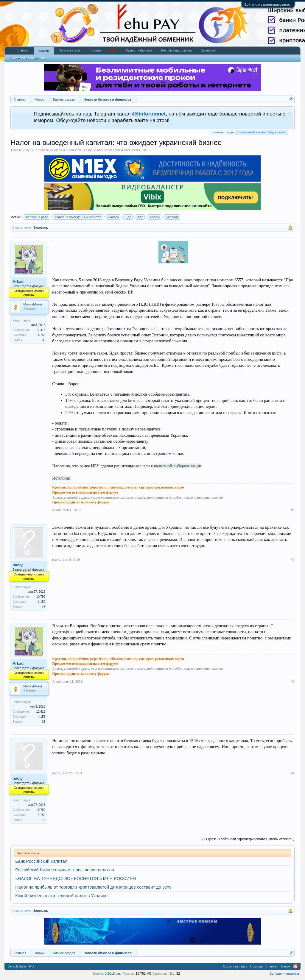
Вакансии (208, 50)
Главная (23, 50)
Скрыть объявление (290, 113)
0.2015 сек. (113, 973)
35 (44, 340)
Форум (44, 51)
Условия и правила (284, 973)
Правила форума (139, 50)
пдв (140, 217)
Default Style (17, 966)
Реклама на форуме (176, 50)
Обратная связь (235, 966)
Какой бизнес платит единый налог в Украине (61, 896)
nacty (18, 565)
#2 (293, 560)
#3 (293, 681)
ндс (127, 217)
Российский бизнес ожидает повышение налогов (64, 870)
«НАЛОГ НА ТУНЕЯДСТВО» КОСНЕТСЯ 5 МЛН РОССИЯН (76, 878)
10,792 (41, 597)
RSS (295, 966)
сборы (154, 217)
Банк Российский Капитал (41, 861)
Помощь (257, 966)
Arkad (126, 150)
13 (44, 607)
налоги (113, 217)
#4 (293, 773)
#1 (293, 510)
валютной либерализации (178, 466)
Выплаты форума (224, 132)
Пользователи (69, 50)
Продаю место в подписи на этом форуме (85, 492)
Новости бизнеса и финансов (59, 150)
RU (32, 966)
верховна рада (36, 217)
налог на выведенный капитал (78, 217)
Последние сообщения (27, 58)
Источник (61, 478)
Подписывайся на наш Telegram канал (262, 132)
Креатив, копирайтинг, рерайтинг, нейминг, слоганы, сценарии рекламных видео (118, 487)
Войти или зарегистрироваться (268, 4)
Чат (113, 50)
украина (172, 217)
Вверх (286, 966)
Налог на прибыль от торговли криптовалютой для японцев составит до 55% (93, 887)
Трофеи (95, 50)
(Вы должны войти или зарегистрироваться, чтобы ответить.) (248, 839)
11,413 (41, 330)
